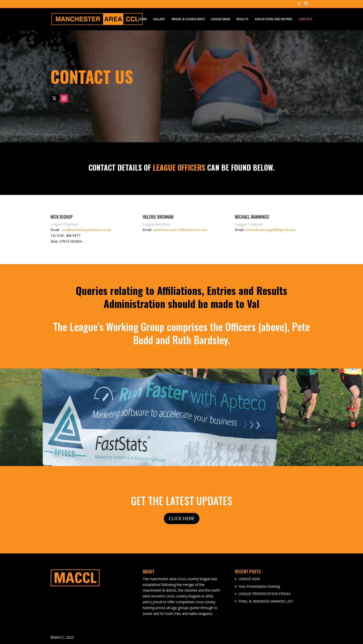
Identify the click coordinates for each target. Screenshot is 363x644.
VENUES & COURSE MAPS (188, 19)
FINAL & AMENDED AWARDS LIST (266, 601)
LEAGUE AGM (249, 579)
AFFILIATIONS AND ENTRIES (274, 19)
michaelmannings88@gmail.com (270, 230)
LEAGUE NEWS (221, 19)
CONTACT (306, 19)
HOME (143, 19)
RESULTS (243, 19)
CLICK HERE (182, 518)
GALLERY (159, 19)
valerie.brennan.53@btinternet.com (180, 230)
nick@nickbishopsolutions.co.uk (86, 230)
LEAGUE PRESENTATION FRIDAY (264, 594)
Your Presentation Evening (259, 586)
